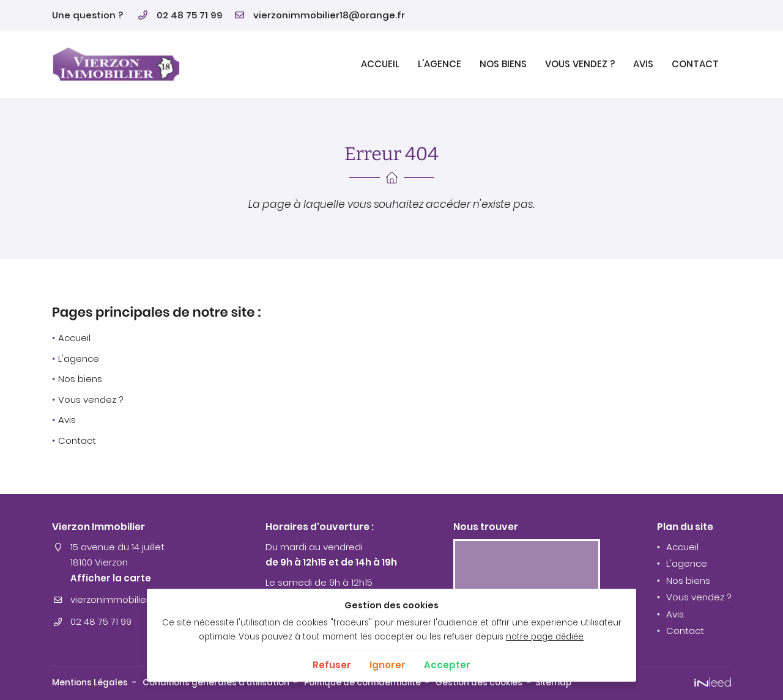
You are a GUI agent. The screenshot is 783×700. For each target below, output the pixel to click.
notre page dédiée (545, 637)
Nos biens (503, 64)
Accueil (380, 64)
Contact (695, 64)
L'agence (440, 64)
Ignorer (388, 665)
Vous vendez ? (580, 64)
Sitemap (553, 683)
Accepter (447, 665)
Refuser (332, 665)
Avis (643, 64)
